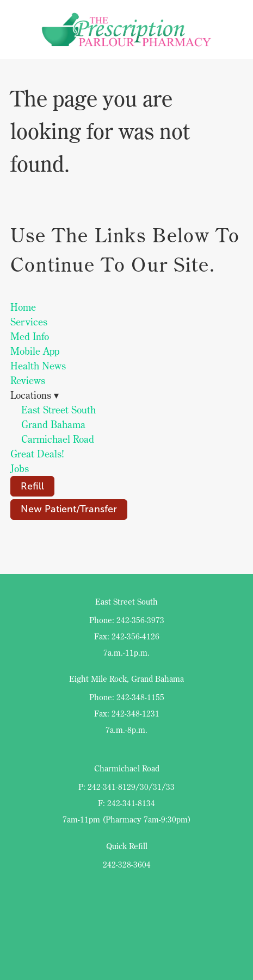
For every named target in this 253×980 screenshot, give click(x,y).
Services (29, 322)
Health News (38, 366)
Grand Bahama (53, 425)
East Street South (58, 410)
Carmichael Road (58, 439)
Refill (32, 486)
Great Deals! (37, 454)
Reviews (28, 381)
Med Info (30, 337)
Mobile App (35, 351)
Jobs (20, 469)
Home (23, 307)
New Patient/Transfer (69, 509)
